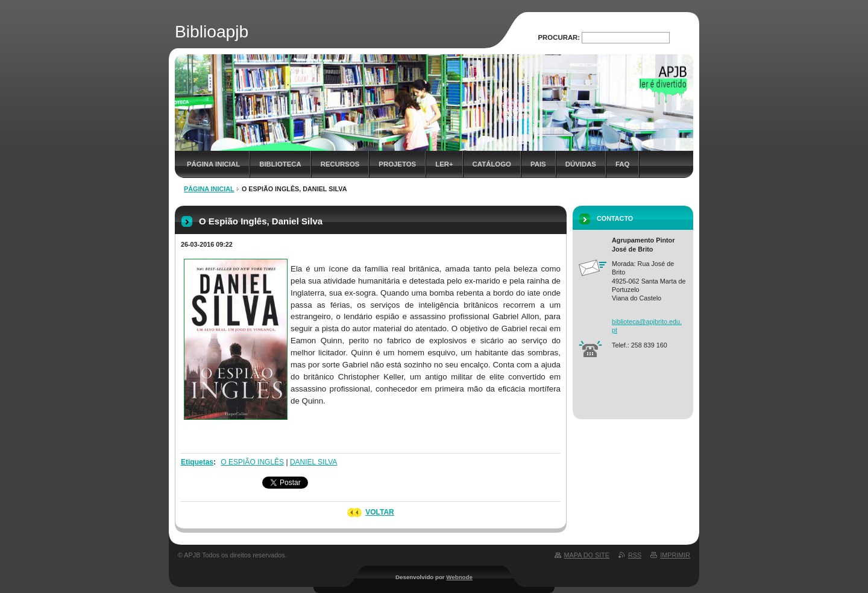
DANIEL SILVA (313, 462)
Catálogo (492, 164)
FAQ (622, 164)
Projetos (397, 164)
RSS (635, 555)
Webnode (459, 577)
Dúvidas (581, 164)
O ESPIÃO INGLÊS (252, 462)
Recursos (340, 164)
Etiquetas (197, 462)
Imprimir (675, 555)
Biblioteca (280, 164)
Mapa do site (587, 555)
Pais (538, 164)
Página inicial (213, 164)
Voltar (380, 512)
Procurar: (559, 37)
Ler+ (444, 164)
